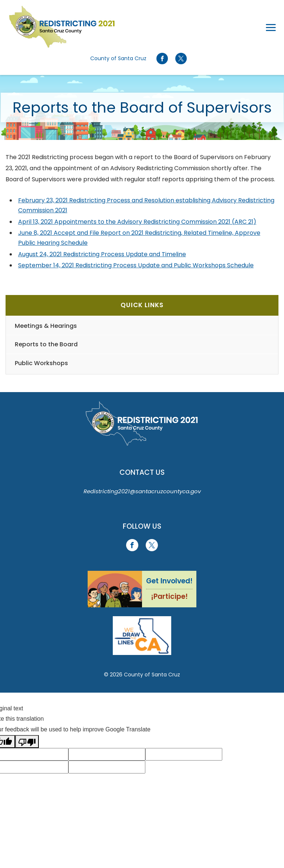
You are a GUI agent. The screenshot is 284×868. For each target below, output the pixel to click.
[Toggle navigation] (271, 27)
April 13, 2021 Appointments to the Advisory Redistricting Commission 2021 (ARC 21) (137, 222)
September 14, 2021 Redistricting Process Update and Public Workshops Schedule (136, 265)
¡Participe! (169, 596)
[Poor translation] (27, 742)
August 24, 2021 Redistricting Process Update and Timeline (102, 254)
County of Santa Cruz (118, 58)
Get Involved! (169, 581)
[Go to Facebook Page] (162, 59)
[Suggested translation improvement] (107, 754)
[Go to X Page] (181, 59)
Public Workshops (41, 363)
